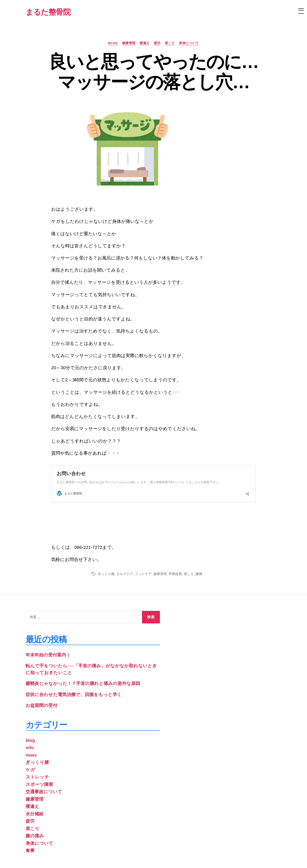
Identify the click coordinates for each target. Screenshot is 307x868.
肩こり (170, 43)
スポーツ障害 (39, 756)
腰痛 (199, 546)
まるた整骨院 (54, 856)
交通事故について (44, 764)
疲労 (157, 43)
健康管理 (129, 43)
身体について (189, 43)
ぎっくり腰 (106, 546)
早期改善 (175, 546)
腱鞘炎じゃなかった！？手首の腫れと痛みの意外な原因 (83, 655)
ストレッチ (37, 749)
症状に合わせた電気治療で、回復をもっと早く (74, 667)
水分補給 (35, 786)
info (30, 720)
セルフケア (125, 546)
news (31, 727)
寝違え (145, 43)
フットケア (143, 546)
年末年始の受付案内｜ (48, 627)
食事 (30, 823)
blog (113, 43)
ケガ (30, 742)
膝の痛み (35, 808)
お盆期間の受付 (41, 677)
